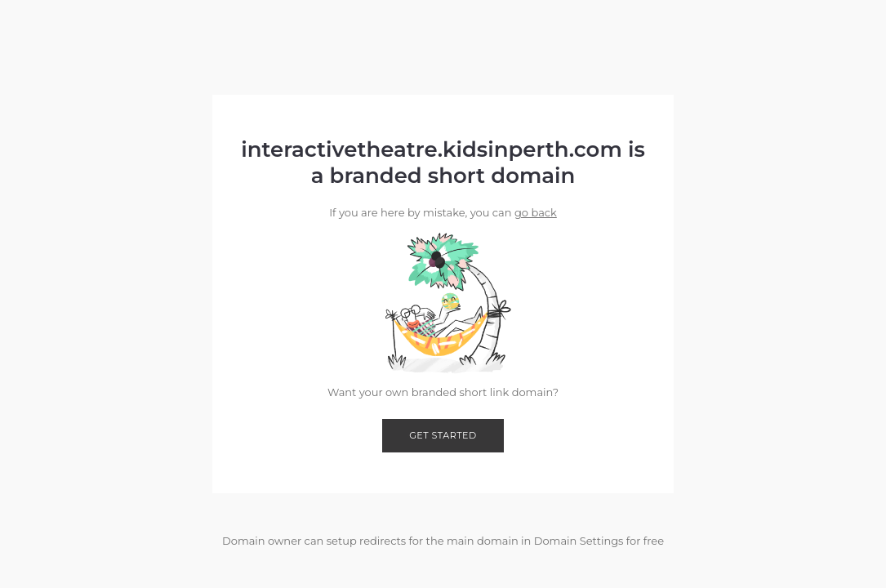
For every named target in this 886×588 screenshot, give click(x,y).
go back (536, 212)
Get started (443, 435)
